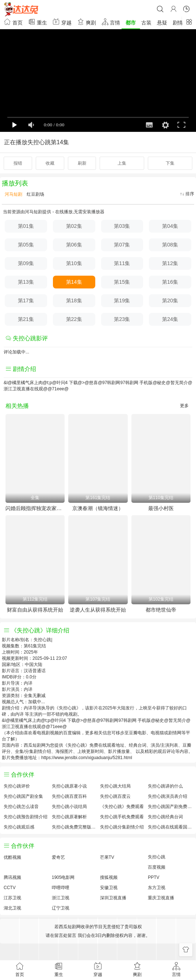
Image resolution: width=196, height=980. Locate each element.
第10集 (74, 263)
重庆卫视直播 (161, 898)
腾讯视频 (12, 877)
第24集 (170, 319)
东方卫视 (157, 888)
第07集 (122, 245)
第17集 (26, 300)
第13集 (26, 282)
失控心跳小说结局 (69, 807)
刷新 (82, 163)
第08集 (170, 245)
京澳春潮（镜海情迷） (98, 508)
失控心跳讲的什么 (165, 786)
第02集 (74, 226)
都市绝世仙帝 (161, 610)
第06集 (74, 245)
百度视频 (157, 867)
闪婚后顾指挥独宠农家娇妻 (35, 508)
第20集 (170, 300)
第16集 (170, 282)
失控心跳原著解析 (69, 817)
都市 (131, 23)
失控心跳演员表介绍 (168, 796)
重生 (38, 22)
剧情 (178, 23)
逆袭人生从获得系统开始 (98, 610)
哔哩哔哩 (61, 888)
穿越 (62, 22)
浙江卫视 (61, 898)
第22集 (74, 319)
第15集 (122, 282)
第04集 (170, 226)
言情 (111, 22)
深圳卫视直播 (113, 898)
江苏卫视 (12, 898)
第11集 (122, 263)
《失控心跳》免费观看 (122, 807)
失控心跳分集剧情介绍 (122, 827)
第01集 (26, 226)
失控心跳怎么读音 (21, 807)
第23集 (122, 319)
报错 (18, 163)
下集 (170, 163)
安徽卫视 (109, 888)
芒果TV (107, 857)
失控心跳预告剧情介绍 (26, 817)
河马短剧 (13, 194)
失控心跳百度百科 (69, 796)
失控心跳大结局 (115, 786)
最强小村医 (161, 508)
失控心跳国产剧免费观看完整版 (170, 807)
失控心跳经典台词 (165, 817)
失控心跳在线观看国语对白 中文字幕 (170, 827)
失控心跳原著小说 (69, 786)
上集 (122, 163)
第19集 (122, 300)
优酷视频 (12, 857)
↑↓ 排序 (187, 194)
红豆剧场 (35, 194)
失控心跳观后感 (19, 827)
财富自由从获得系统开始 (35, 610)
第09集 (26, 263)
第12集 (170, 263)
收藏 (50, 163)
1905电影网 (63, 877)
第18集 (74, 300)
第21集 (26, 319)
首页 (13, 22)
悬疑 (162, 23)
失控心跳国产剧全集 (23, 796)
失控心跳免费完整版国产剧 (74, 827)
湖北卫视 (12, 908)
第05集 (26, 245)
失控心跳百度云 (115, 796)
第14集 (74, 282)
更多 (184, 406)
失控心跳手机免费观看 (122, 817)
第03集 (122, 226)
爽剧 (87, 22)
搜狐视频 (109, 877)
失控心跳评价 (17, 786)
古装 (146, 23)
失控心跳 (157, 857)
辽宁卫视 (61, 908)
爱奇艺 (58, 857)
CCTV (10, 888)
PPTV (153, 877)
